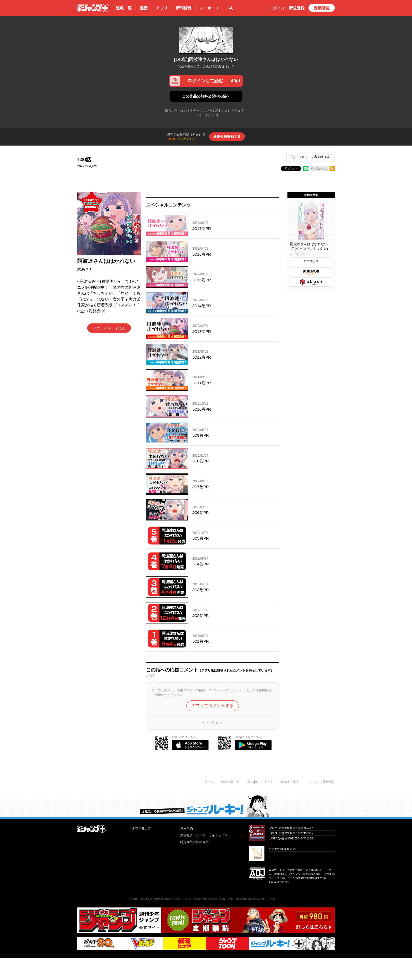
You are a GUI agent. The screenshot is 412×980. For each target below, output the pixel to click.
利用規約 (187, 828)
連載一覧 (124, 8)
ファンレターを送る (109, 328)
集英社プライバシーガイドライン (204, 835)
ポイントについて (206, 115)
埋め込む (321, 169)
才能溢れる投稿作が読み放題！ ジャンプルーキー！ (206, 806)
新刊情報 (184, 8)
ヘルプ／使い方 (140, 828)
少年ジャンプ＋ (93, 8)
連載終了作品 (290, 782)
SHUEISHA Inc (140, 899)
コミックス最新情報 (321, 782)
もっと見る (210, 723)
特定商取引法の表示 (194, 842)
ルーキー (209, 8)
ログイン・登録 (287, 8)
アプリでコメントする (213, 706)
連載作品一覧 (230, 782)
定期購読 (322, 8)
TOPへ (209, 782)
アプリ (162, 8)
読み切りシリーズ (260, 782)
